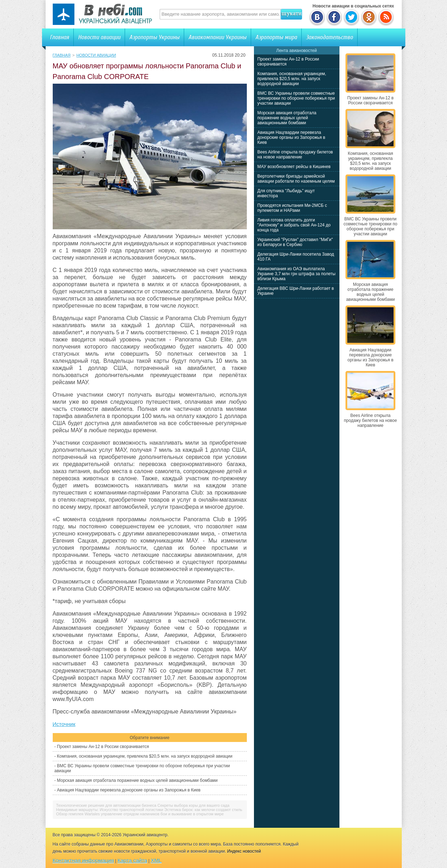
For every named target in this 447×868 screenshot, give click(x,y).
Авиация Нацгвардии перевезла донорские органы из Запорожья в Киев (129, 790)
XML (156, 860)
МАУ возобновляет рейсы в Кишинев (294, 167)
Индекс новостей (244, 851)
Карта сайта (132, 860)
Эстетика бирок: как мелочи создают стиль (203, 810)
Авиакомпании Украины (217, 37)
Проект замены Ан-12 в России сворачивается (103, 747)
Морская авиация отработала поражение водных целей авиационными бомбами (137, 780)
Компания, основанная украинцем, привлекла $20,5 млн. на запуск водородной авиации (145, 756)
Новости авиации (99, 37)
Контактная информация (83, 860)
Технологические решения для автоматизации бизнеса (106, 805)
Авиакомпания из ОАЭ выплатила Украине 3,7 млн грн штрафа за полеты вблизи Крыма (297, 274)
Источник (64, 724)
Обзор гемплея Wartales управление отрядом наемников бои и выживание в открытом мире (140, 814)
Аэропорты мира (276, 37)
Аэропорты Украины (154, 37)
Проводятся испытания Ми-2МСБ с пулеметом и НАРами (292, 208)
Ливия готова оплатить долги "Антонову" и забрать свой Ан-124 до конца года (294, 225)
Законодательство (329, 37)
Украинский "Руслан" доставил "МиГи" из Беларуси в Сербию (295, 242)
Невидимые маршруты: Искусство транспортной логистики (110, 810)
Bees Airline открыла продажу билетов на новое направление (295, 155)
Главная (59, 37)
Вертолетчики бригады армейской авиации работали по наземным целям (296, 179)
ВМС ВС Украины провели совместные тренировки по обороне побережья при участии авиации (296, 98)
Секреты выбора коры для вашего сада (193, 805)
